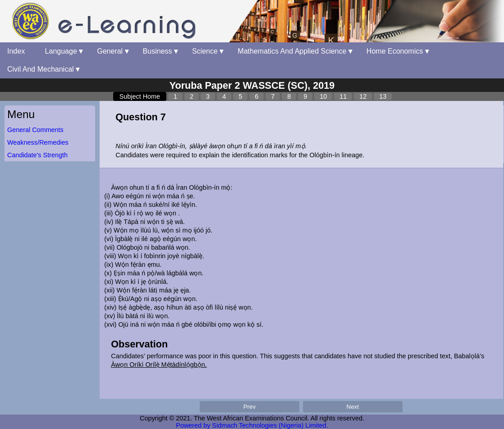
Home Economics (398, 51)
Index (19, 51)
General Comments (35, 130)
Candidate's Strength (37, 155)
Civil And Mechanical (43, 69)
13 (383, 96)
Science (208, 51)
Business (160, 51)
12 (363, 96)
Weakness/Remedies (38, 142)
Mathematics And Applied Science (295, 51)
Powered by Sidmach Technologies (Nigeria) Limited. (252, 425)
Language (64, 51)
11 (343, 96)
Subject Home (140, 96)
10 (323, 96)
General (112, 51)
